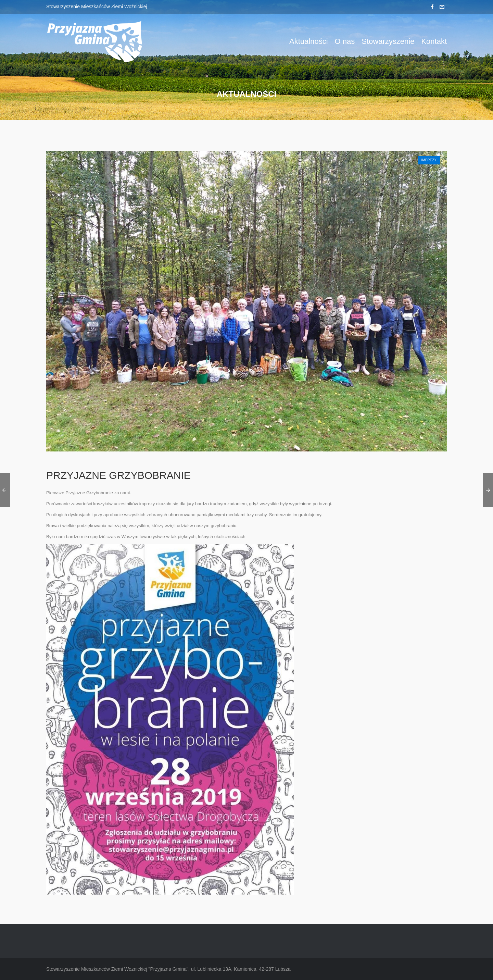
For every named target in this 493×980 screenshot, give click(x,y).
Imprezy (429, 160)
